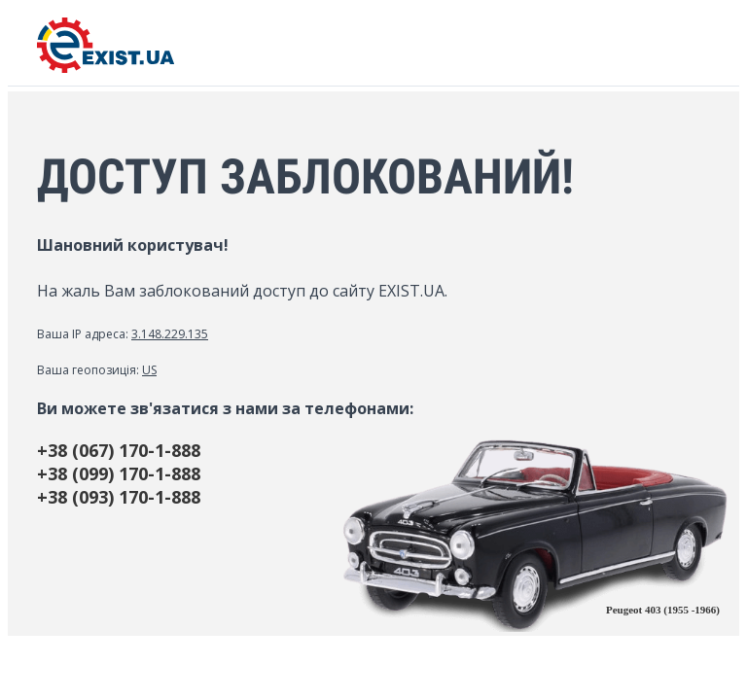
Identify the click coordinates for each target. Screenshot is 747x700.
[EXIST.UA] (106, 68)
